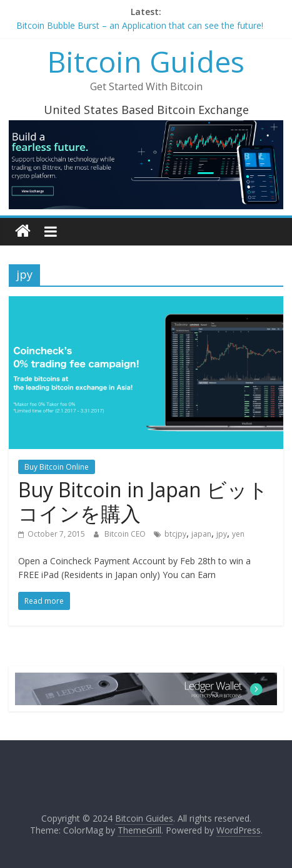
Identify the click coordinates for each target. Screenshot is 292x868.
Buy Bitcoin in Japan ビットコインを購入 (143, 501)
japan (201, 534)
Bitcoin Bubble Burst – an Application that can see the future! (140, 25)
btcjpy (175, 534)
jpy (222, 534)
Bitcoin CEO (126, 534)
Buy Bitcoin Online (57, 467)
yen (238, 534)
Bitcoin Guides (146, 61)
